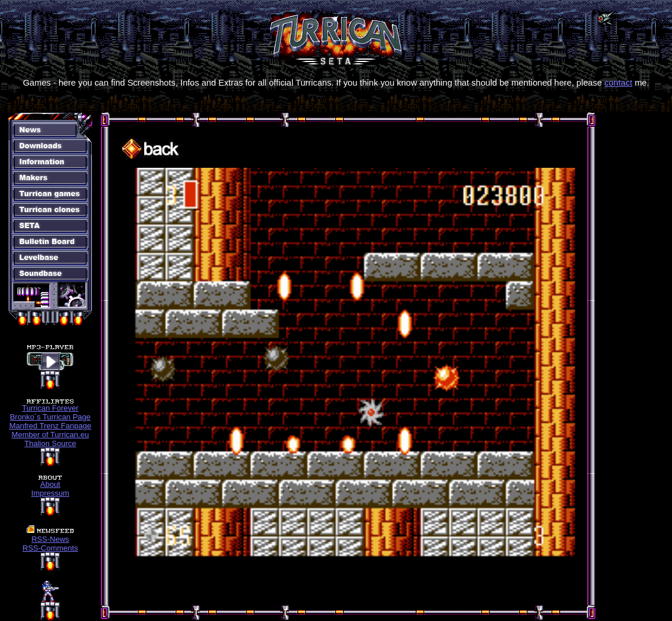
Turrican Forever (50, 408)
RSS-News (50, 539)
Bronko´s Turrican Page (51, 417)
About (50, 484)
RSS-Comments (50, 548)
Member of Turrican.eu (51, 435)
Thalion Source (50, 443)
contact (619, 83)
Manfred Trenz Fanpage (51, 426)
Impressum (50, 493)
